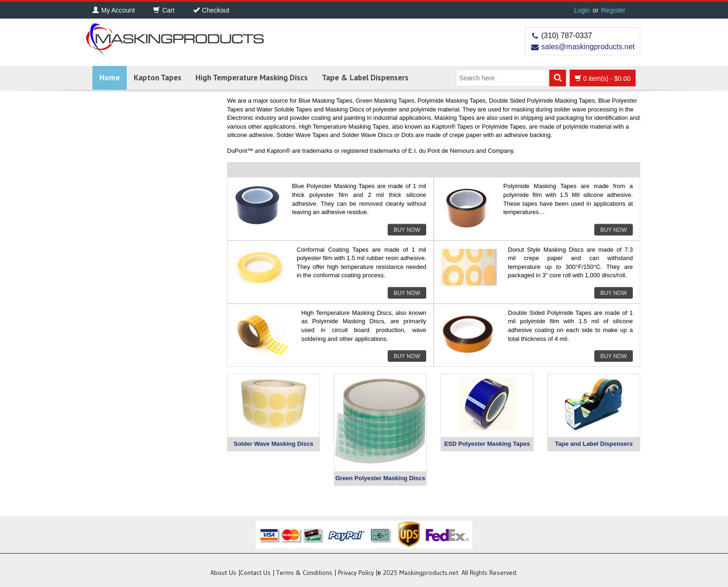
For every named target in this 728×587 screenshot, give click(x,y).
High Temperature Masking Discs (252, 78)
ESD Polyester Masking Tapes (487, 444)
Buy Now (407, 230)
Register (613, 10)
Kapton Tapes (158, 78)
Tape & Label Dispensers (365, 78)
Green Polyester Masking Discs (380, 478)
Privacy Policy (356, 573)
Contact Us (255, 573)
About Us (223, 573)
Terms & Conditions (304, 573)
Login (582, 10)
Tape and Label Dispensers (594, 444)
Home (110, 78)
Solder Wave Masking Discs (273, 444)
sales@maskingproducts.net (588, 47)
